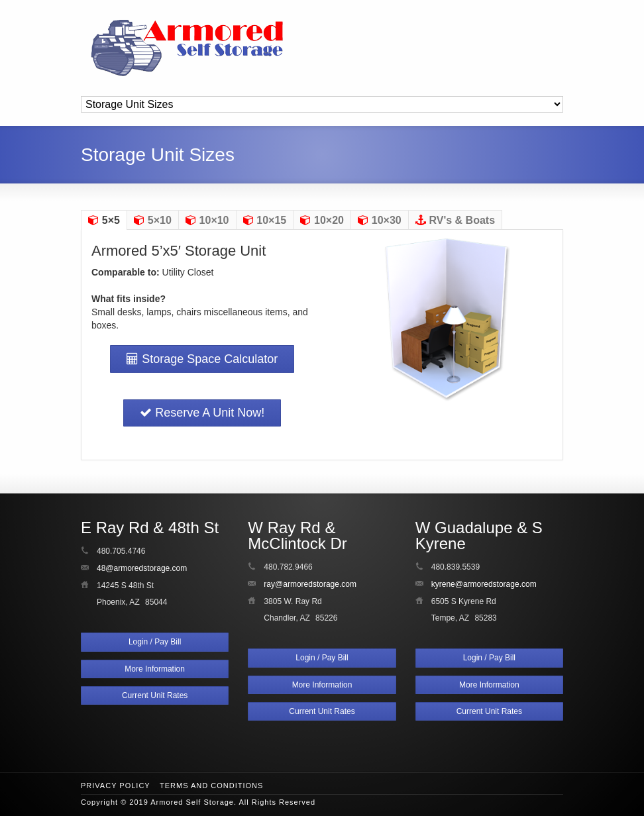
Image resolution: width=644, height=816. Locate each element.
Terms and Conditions (211, 786)
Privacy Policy (116, 786)
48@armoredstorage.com (142, 568)
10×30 (380, 220)
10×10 (207, 220)
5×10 (153, 220)
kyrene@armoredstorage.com (484, 584)
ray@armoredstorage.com (310, 584)
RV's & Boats (455, 220)
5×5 (104, 220)
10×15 (265, 220)
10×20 (322, 220)
